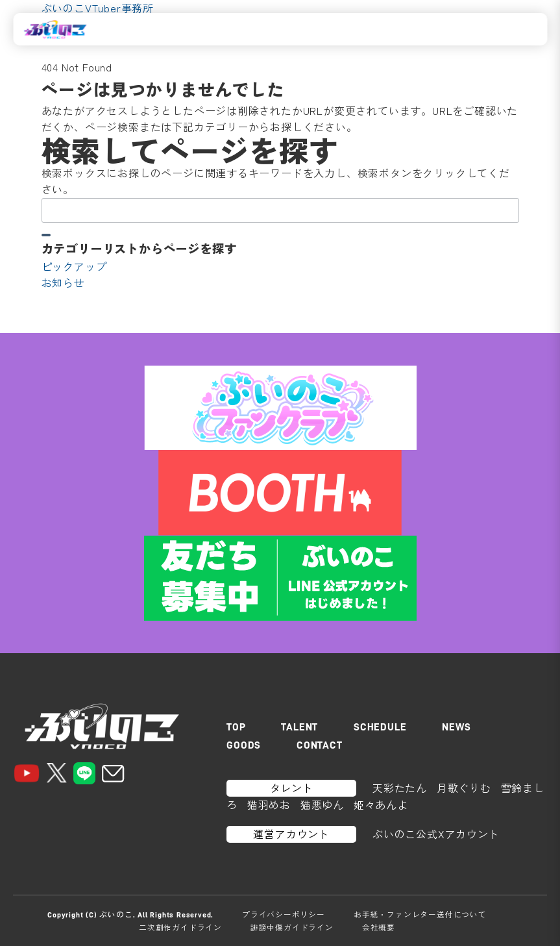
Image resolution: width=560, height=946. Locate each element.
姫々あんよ (381, 804)
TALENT (299, 727)
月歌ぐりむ (464, 788)
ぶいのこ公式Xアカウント (436, 834)
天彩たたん (400, 788)
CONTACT (320, 745)
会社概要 (379, 927)
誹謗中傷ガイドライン (292, 927)
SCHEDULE (380, 727)
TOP (236, 727)
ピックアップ (74, 266)
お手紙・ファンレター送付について (420, 914)
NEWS (456, 727)
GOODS (244, 745)
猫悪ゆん (322, 804)
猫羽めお (269, 804)
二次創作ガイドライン (180, 927)
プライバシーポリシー (284, 914)
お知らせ (63, 282)
